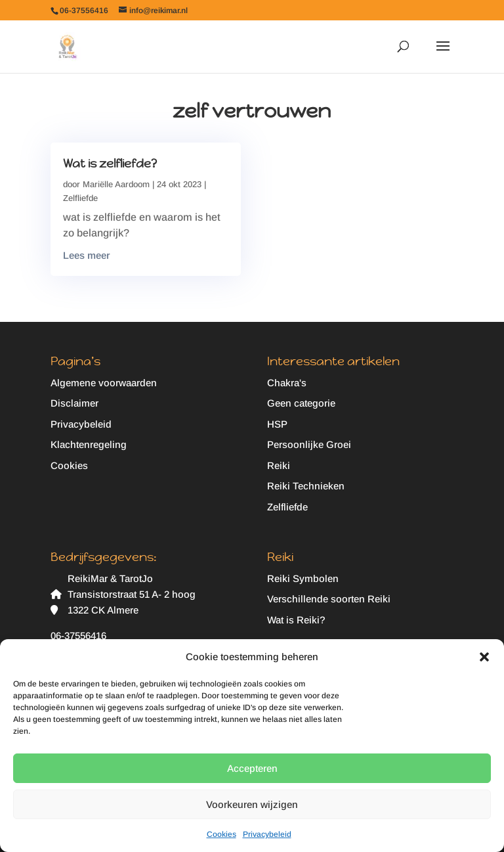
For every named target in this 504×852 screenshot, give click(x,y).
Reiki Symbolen (303, 578)
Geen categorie (301, 403)
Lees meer (87, 255)
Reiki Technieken (306, 486)
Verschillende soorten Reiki (329, 599)
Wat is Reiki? (296, 620)
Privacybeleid (267, 834)
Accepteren (252, 768)
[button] (484, 657)
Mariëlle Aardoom (116, 184)
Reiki (279, 465)
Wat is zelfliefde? (110, 163)
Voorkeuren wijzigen (252, 804)
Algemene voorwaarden (104, 383)
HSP (277, 424)
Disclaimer (74, 403)
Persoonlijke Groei (309, 444)
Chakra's (287, 383)
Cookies (221, 834)
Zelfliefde (80, 198)
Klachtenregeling (89, 444)
